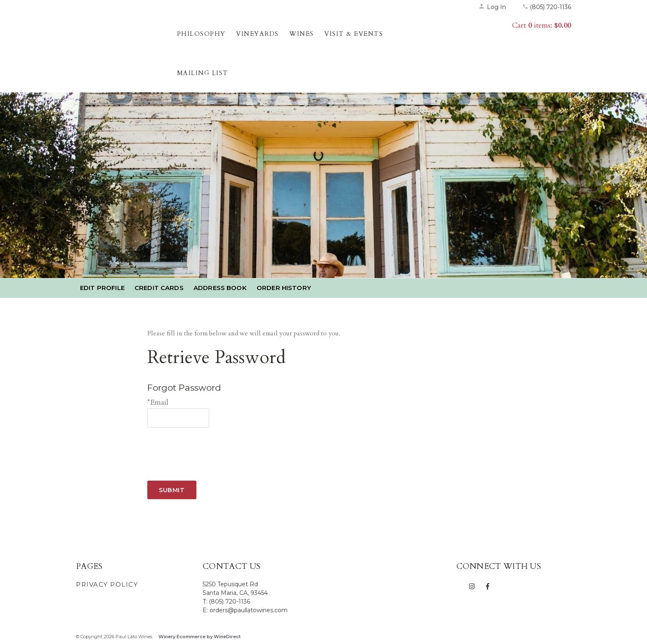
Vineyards (257, 34)
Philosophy (201, 34)
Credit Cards (159, 288)
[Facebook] (488, 586)
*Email (158, 402)
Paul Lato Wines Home (124, 43)
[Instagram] (472, 586)
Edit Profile (102, 288)
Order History (284, 288)
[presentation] (210, 448)
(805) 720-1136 (547, 7)
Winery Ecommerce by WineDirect (200, 637)
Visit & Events (354, 34)
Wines (302, 34)
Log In (492, 7)
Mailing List (203, 73)
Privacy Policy (107, 584)
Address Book (220, 288)
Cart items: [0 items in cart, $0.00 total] (542, 25)
